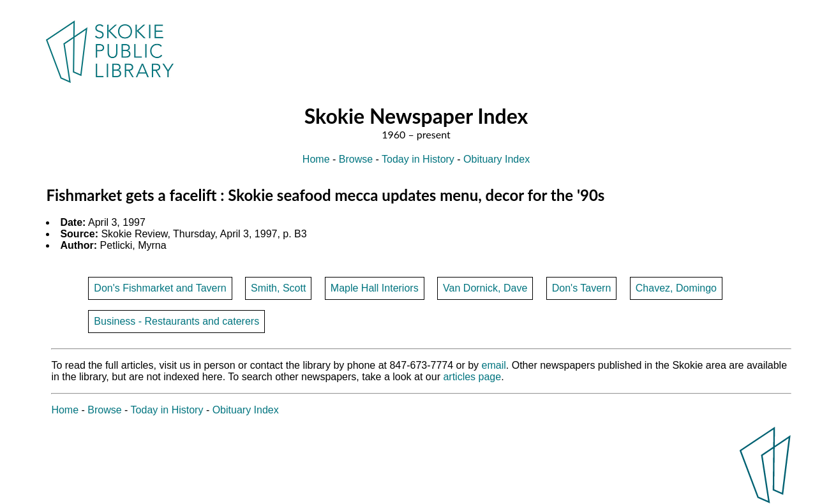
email (494, 365)
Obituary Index (497, 159)
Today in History (418, 159)
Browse (356, 159)
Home (316, 159)
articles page (472, 377)
